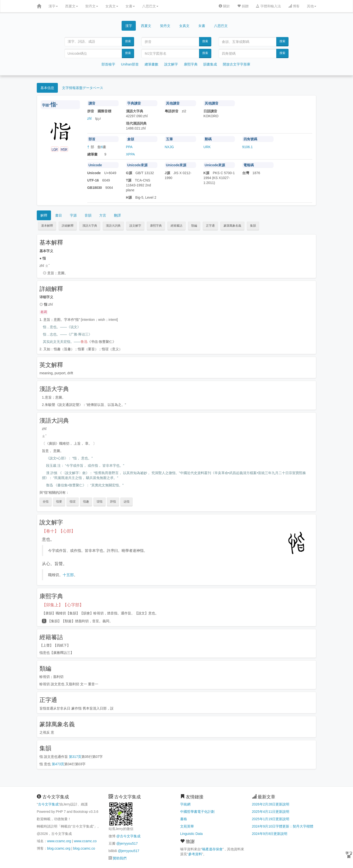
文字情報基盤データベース (83, 88)
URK (207, 147)
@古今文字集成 (128, 836)
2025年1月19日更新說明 (271, 819)
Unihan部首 (130, 64)
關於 (224, 6)
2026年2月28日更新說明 (271, 804)
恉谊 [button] (73, 502)
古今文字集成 (48, 804)
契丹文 (92, 6)
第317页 (75, 757)
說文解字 (171, 64)
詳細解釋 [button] (68, 226)
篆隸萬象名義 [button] (232, 226)
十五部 (68, 575)
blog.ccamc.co (84, 848)
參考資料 (195, 854)
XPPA (130, 154)
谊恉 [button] (100, 502)
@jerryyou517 (127, 843)
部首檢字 (108, 64)
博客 (294, 6)
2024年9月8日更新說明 (270, 834)
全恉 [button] (46, 502)
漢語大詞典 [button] (113, 226)
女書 (130, 6)
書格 (184, 819)
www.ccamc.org (59, 841)
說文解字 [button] (135, 226)
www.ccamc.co (85, 841)
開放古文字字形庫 (237, 64)
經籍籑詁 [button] (176, 226)
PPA (129, 147)
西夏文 (72, 6)
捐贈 (243, 6)
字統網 (185, 804)
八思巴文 (150, 6)
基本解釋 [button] (47, 226)
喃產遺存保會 (212, 849)
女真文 (112, 6)
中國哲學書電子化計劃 (197, 812)
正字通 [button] (210, 226)
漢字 (53, 6)
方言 (103, 215)
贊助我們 (120, 858)
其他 (312, 6)
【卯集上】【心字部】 (63, 605)
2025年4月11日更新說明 (271, 812)
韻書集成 (210, 64)
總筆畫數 (151, 64)
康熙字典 (191, 64)
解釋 (44, 215)
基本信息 (47, 88)
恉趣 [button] (86, 502)
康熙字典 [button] (156, 226)
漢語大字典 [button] (90, 226)
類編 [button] (194, 226)
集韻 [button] (253, 226)
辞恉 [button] (113, 502)
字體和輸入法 (268, 6)
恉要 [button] (59, 502)
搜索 (128, 41)
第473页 (58, 764)
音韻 (88, 215)
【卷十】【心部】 (59, 531)
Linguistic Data (191, 834)
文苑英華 (187, 826)
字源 (73, 215)
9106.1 (247, 147)
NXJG (169, 147)
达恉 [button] (126, 502)
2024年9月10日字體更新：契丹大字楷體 (283, 826)
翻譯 (117, 215)
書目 (59, 215)
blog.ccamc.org (59, 848)
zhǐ (90, 118)
